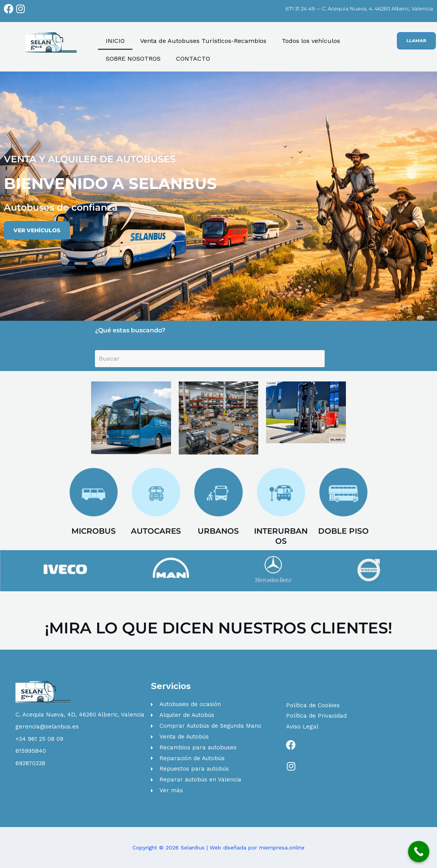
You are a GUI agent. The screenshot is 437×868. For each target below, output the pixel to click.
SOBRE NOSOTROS (133, 59)
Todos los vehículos (311, 41)
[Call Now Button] (419, 852)
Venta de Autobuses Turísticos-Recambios (203, 41)
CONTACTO (193, 59)
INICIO (115, 41)
